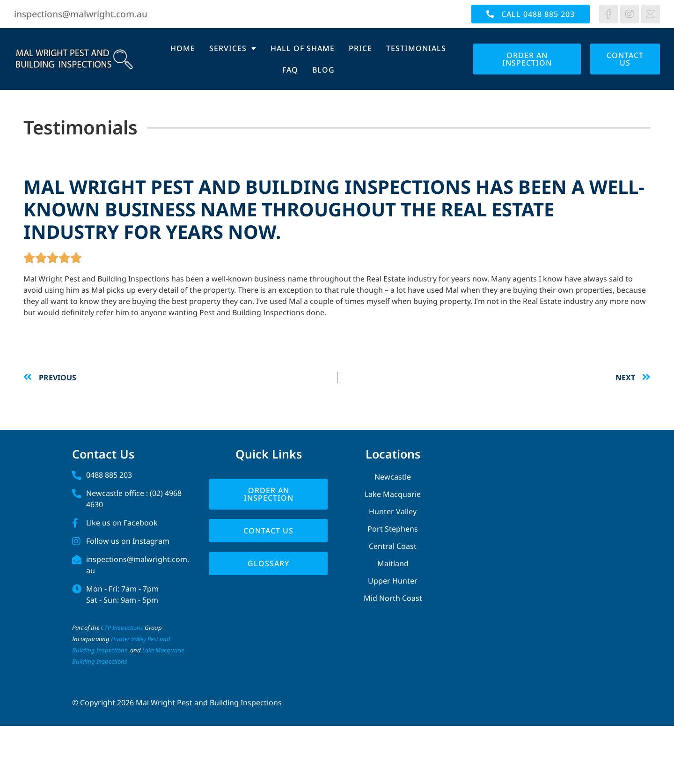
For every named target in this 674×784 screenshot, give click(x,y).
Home (183, 48)
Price (360, 48)
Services (233, 48)
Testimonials (416, 48)
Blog (323, 70)
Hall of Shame (303, 48)
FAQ (290, 70)
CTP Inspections (122, 628)
